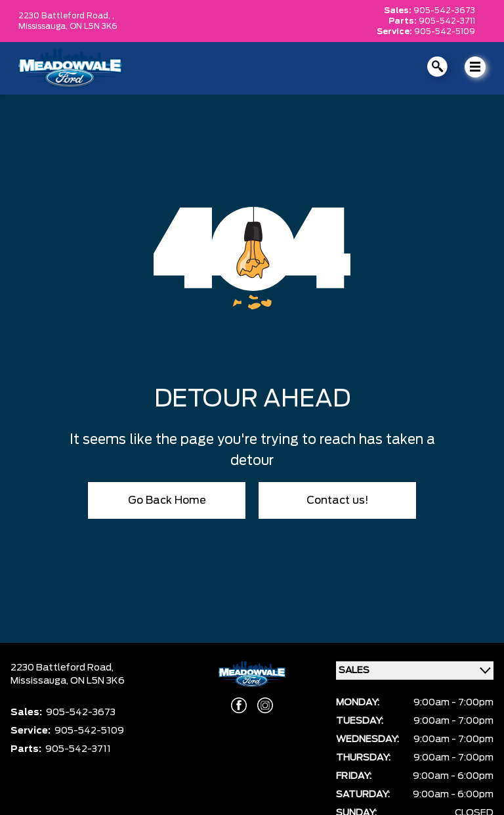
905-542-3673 (444, 11)
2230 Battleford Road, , (66, 16)
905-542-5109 (445, 32)
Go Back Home (167, 500)
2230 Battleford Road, (62, 668)
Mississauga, (44, 26)
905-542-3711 (447, 21)
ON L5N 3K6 (94, 26)
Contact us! (338, 500)
